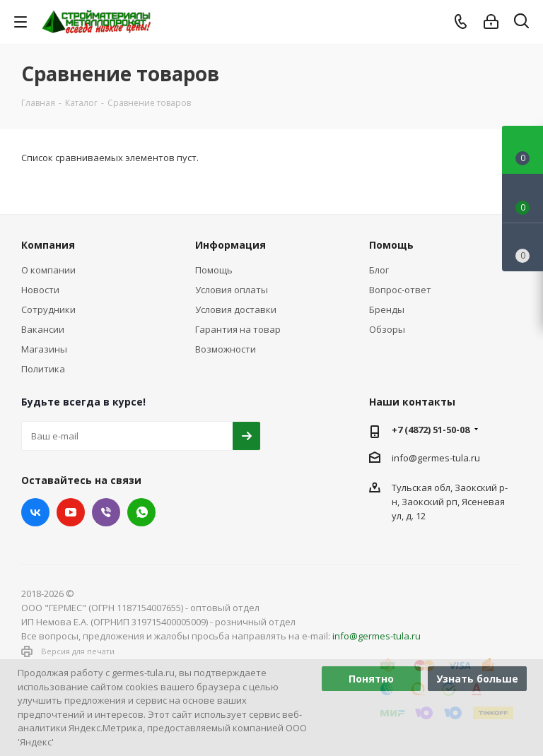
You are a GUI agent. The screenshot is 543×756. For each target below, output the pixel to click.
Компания (48, 245)
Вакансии (43, 329)
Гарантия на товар (238, 329)
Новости (40, 290)
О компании (48, 270)
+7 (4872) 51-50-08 (431, 430)
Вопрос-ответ (400, 290)
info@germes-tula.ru (436, 458)
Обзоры (387, 329)
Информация (230, 245)
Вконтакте (35, 512)
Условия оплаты (232, 290)
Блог (379, 270)
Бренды (387, 309)
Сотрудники (48, 309)
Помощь (214, 270)
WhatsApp (141, 512)
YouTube (71, 512)
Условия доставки (236, 309)
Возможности (226, 349)
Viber (106, 512)
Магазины (44, 349)
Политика (43, 369)
